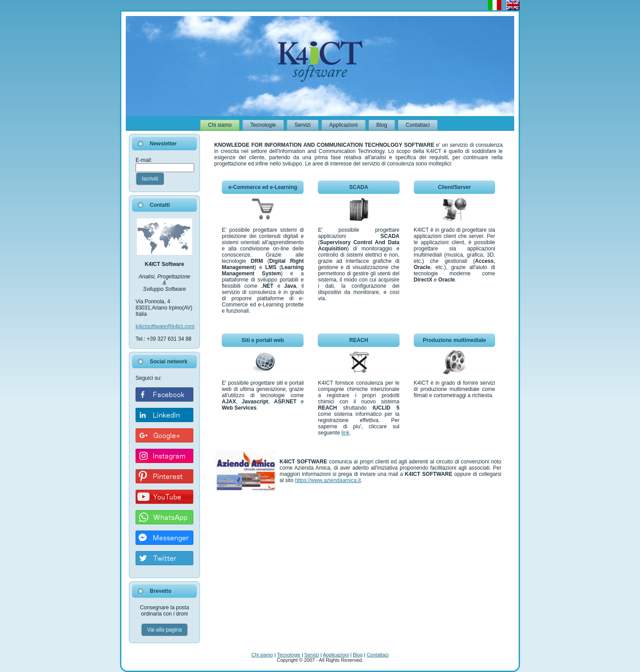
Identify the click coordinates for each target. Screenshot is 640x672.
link (345, 433)
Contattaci (378, 655)
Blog (358, 655)
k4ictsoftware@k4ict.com (165, 326)
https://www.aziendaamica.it (328, 480)
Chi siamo (262, 655)
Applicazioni (336, 655)
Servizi (312, 655)
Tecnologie (289, 655)
